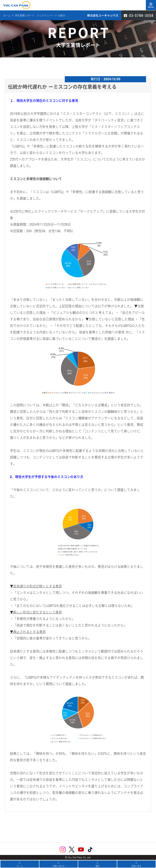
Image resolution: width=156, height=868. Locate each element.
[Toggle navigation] (151, 5)
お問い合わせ (59, 864)
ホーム (7, 15)
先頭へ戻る (136, 864)
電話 (97, 864)
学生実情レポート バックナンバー (34, 15)
